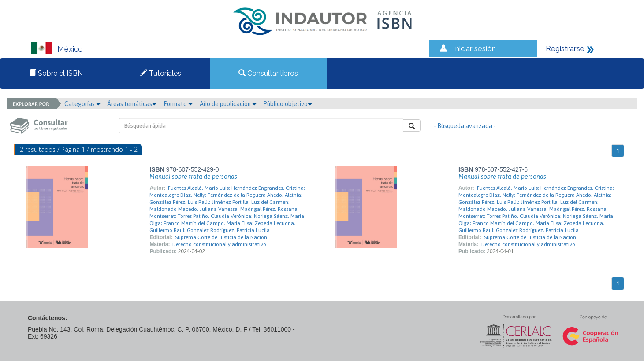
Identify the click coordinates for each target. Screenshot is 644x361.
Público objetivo (288, 104)
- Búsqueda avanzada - (465, 126)
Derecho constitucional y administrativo (219, 244)
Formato (178, 104)
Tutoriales (161, 73)
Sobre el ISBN (56, 73)
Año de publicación (228, 104)
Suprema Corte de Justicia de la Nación (221, 237)
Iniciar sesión (475, 48)
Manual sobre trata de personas (193, 177)
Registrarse (565, 48)
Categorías (82, 104)
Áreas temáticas (132, 104)
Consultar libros (268, 73)
